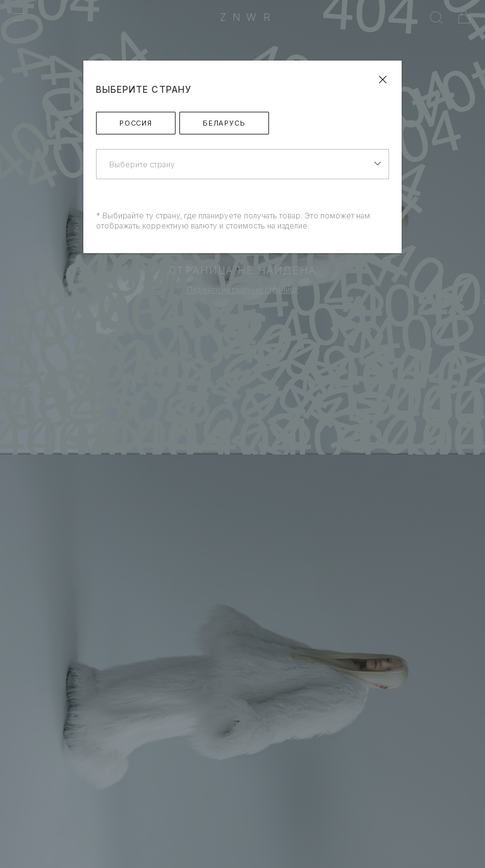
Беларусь (224, 123)
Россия (136, 123)
